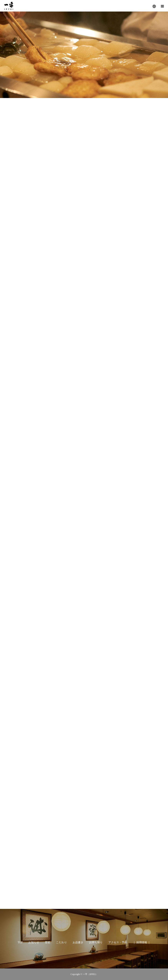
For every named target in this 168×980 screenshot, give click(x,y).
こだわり (61, 942)
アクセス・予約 (118, 942)
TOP (20, 942)
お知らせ (34, 942)
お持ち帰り (96, 942)
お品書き (78, 942)
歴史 (48, 942)
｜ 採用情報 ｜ (142, 942)
